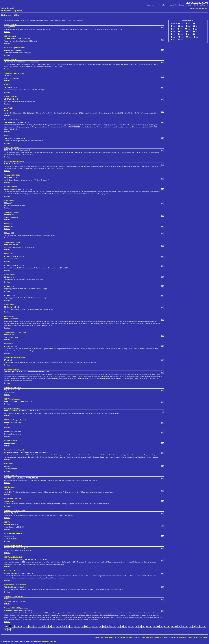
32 (115, 626)
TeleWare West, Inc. (15, 499)
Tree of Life (118, 637)
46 (165, 626)
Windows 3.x (24, 20)
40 (144, 626)
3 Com (18, 242)
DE (188, 29)
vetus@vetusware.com (45, 641)
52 (187, 626)
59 (9, 630)
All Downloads (128, 637)
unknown (11, 316)
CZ (174, 26)
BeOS (69, 20)
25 (90, 626)
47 (169, 626)
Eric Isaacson (13, 475)
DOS (18, 20)
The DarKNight (21, 332)
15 (54, 626)
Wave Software (19, 73)
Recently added (157, 637)
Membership (198, 637)
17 (61, 626)
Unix (74, 20)
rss (55, 641)
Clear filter (80, 20)
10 (36, 626)
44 (158, 626)
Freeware (12, 85)
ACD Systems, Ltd (20, 596)
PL (189, 34)
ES (189, 37)
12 (43, 626)
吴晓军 (10, 108)
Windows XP (58, 20)
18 (64, 626)
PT (196, 34)
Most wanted (146, 637)
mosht (11, 464)
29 (104, 626)
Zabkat (18, 175)
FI (174, 29)
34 (122, 626)
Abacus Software (19, 510)
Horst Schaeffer (13, 147)
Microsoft (17, 571)
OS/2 (65, 20)
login (199, 8)
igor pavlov (17, 387)
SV (197, 37)
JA (174, 34)
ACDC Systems (21, 585)
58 (5, 630)
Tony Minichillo (13, 187)
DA (182, 26)
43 (154, 626)
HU (182, 32)
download (7, 32)
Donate (190, 637)
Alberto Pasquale (14, 399)
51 (183, 626)
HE (174, 32)
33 (118, 626)
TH (174, 40)
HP (9, 136)
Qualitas (11, 201)
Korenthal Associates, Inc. (17, 358)
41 (147, 626)
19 (68, 626)
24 (86, 626)
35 (126, 626)
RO (174, 37)
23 (82, 626)
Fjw (9, 522)
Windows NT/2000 (47, 20)
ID (189, 32)
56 (201, 626)
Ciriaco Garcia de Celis (16, 161)
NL (189, 26)
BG (189, 24)
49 (176, 626)
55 (197, 626)
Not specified (13, 24)
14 (50, 626)
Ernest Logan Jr (19, 450)
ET (196, 26)
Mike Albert (12, 36)
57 (205, 626)
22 (79, 626)
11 (39, 626)
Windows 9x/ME (35, 20)
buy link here (18, 11)
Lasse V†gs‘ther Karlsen (16, 48)
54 (194, 626)
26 (93, 626)
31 (111, 626)
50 (180, 626)
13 (47, 626)
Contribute (183, 637)
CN (197, 24)
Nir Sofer (17, 120)
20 (72, 626)
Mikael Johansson (14, 369)
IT (196, 32)
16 (57, 626)
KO (181, 34)
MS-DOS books (6, 11)
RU (182, 37)
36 (129, 626)
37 (133, 626)
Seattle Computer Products (17, 420)
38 (136, 626)
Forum (206, 637)
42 (151, 626)
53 (190, 626)
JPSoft (10, 344)
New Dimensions (14, 254)
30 (108, 626)
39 (140, 626)
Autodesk (11, 275)
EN (181, 24)
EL (196, 29)
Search (166, 637)
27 (97, 626)
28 (100, 626)
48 (172, 626)
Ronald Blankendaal (15, 534)
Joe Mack (11, 487)
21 (75, 626)
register (205, 8)
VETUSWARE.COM (197, 3)
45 (162, 626)
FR (181, 29)
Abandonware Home (106, 637)
